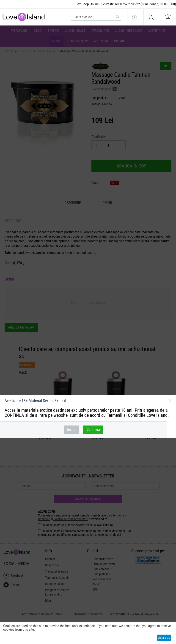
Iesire (71, 430)
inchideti (170, 401)
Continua (93, 430)
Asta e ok (164, 638)
